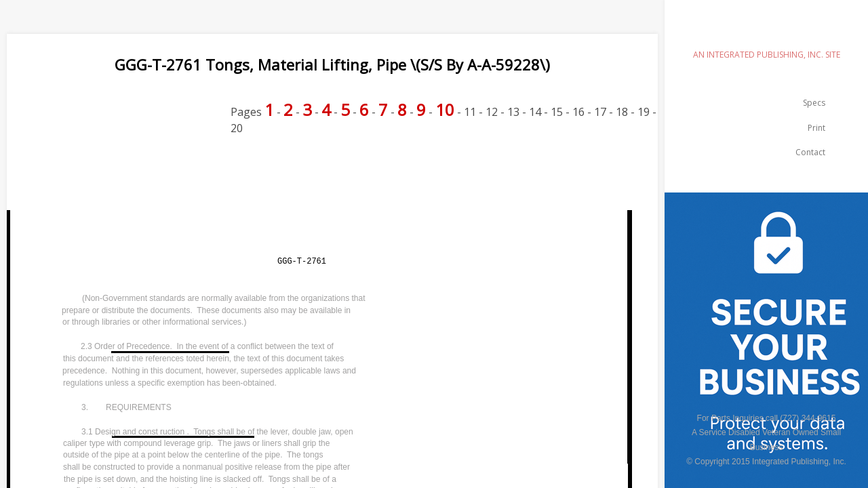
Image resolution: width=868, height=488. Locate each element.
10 (445, 109)
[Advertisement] (254, 180)
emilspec (766, 31)
